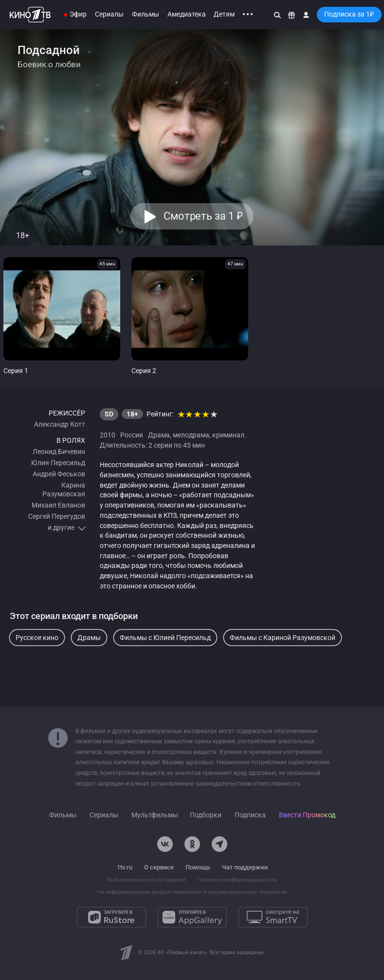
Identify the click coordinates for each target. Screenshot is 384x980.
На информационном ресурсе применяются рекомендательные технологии (192, 892)
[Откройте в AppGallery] (192, 917)
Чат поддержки (245, 867)
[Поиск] (277, 15)
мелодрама (191, 435)
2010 (108, 435)
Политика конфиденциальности (237, 880)
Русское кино (37, 638)
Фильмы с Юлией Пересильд (165, 638)
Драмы (89, 638)
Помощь (198, 867)
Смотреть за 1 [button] (203, 216)
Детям (224, 14)
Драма (159, 435)
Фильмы (146, 14)
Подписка (250, 815)
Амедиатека (187, 14)
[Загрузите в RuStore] (111, 917)
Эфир (78, 14)
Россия (132, 435)
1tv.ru (125, 867)
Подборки (206, 815)
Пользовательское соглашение (146, 880)
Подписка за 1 (349, 14)
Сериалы (109, 14)
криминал (228, 435)
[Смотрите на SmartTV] (273, 917)
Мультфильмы (155, 815)
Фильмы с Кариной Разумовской (283, 638)
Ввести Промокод (307, 815)
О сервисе (159, 867)
